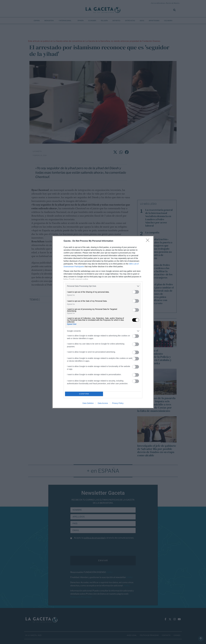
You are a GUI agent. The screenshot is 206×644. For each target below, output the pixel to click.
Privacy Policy (118, 403)
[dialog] (103, 322)
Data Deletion (88, 403)
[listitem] (103, 286)
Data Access (103, 403)
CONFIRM (84, 394)
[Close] (148, 241)
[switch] (136, 292)
